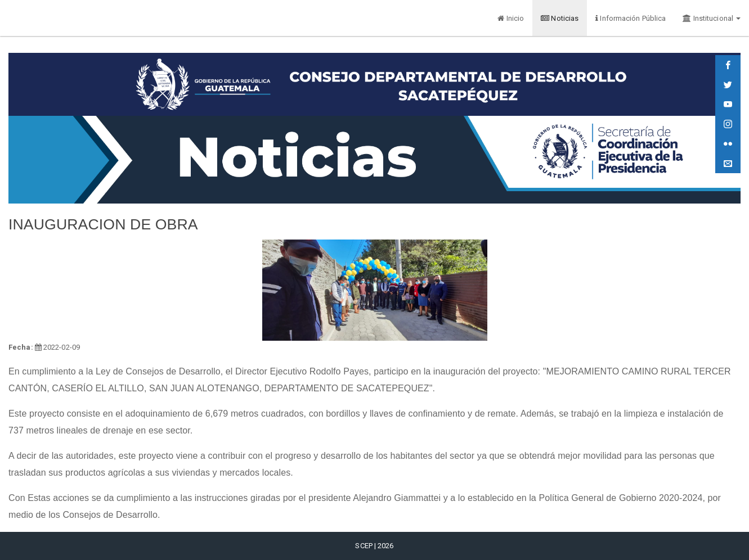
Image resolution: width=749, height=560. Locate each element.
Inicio (511, 18)
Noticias (560, 18)
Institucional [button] (712, 18)
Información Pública (631, 18)
